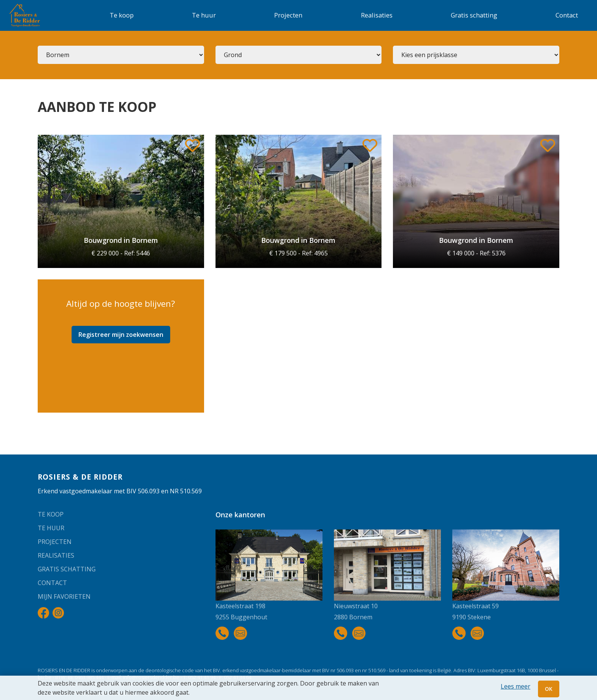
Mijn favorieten (64, 596)
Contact (567, 15)
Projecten (288, 15)
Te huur (204, 15)
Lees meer (516, 686)
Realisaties (377, 15)
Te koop (122, 15)
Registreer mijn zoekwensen (121, 335)
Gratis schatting (474, 15)
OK (549, 689)
